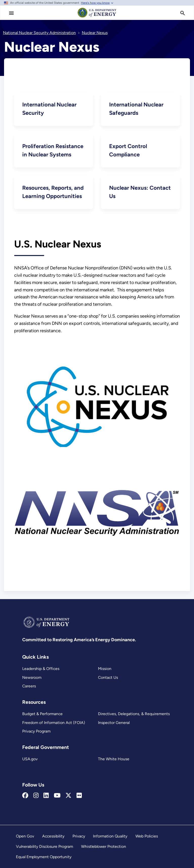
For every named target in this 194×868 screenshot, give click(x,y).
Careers (29, 686)
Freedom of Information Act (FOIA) (54, 723)
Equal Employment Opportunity (44, 857)
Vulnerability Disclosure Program (44, 846)
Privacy (79, 836)
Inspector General (114, 723)
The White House (114, 759)
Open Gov (25, 836)
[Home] (97, 17)
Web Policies (147, 836)
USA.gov (30, 759)
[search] (183, 13)
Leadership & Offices (41, 669)
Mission (105, 669)
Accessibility (53, 836)
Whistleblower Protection (104, 846)
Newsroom (32, 677)
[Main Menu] (11, 13)
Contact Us (108, 677)
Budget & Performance (42, 714)
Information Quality (110, 836)
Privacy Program (36, 731)
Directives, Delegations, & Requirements (134, 714)
